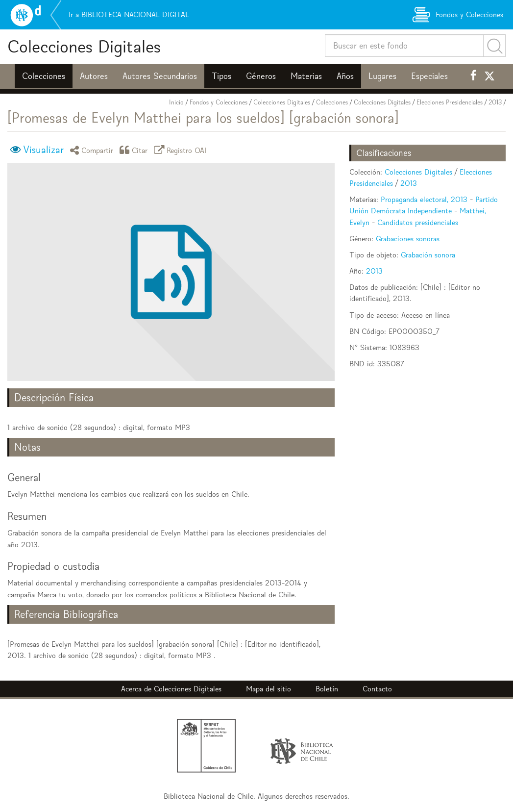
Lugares (382, 76)
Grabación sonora (428, 255)
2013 (495, 102)
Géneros (261, 76)
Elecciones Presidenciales (450, 102)
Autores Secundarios (160, 76)
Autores (94, 76)
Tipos (221, 76)
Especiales (429, 76)
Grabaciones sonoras (408, 239)
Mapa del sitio (269, 689)
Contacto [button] (377, 689)
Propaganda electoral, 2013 (424, 199)
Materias (306, 76)
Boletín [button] (327, 689)
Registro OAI (182, 150)
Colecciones (44, 76)
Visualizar (43, 150)
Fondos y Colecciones (219, 102)
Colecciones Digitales (84, 46)
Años (345, 76)
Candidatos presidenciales (418, 222)
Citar (135, 150)
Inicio (176, 102)
